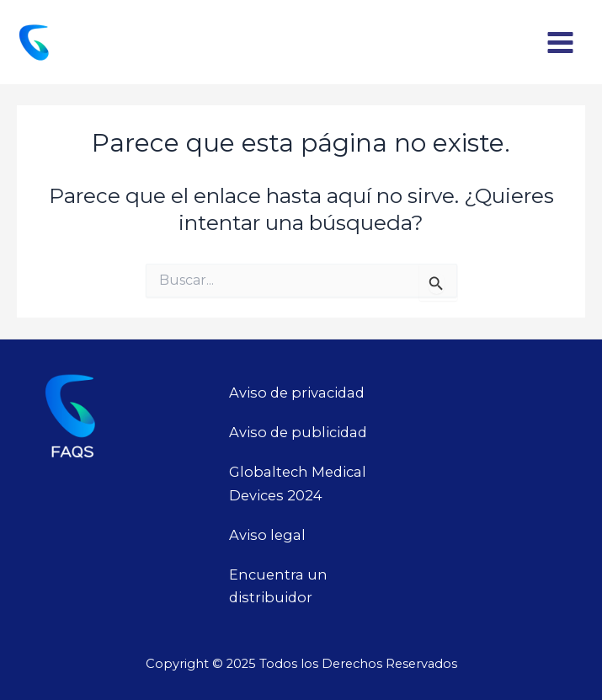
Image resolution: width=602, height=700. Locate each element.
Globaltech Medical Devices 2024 (298, 483)
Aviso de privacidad (297, 393)
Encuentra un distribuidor (278, 586)
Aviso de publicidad (298, 432)
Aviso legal (267, 535)
